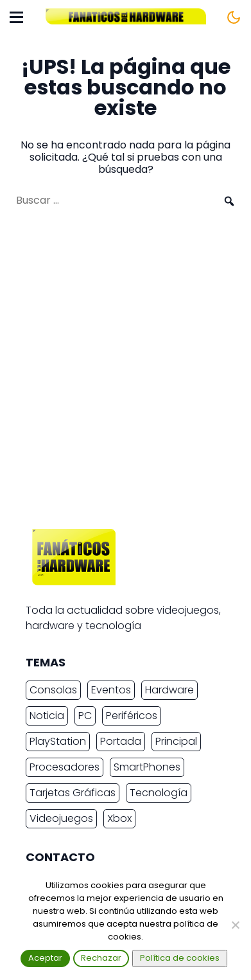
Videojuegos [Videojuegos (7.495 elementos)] (61, 818)
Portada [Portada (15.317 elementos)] (121, 741)
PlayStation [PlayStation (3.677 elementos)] (58, 741)
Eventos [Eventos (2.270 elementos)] (111, 690)
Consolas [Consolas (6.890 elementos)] (53, 690)
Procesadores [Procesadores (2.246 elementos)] (65, 767)
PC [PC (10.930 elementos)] (85, 716)
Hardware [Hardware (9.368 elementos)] (169, 690)
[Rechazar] (235, 925)
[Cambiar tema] (234, 17)
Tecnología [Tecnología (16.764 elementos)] (159, 793)
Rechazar (101, 958)
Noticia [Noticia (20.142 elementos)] (47, 716)
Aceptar (45, 958)
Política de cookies (180, 958)
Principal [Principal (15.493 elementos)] (176, 741)
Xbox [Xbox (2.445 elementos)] (119, 818)
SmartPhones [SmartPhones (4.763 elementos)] (147, 767)
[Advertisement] (125, 374)
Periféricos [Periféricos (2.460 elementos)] (132, 716)
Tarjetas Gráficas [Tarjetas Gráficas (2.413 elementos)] (73, 793)
